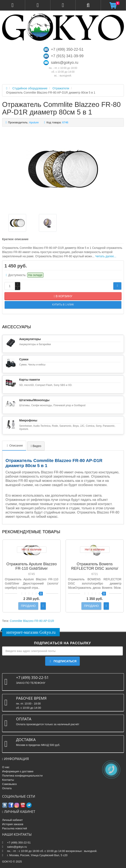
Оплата (7, 788)
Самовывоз (9, 784)
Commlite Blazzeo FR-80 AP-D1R (32, 621)
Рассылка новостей (14, 828)
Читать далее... (106, 256)
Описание (14, 446)
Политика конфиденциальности (22, 776)
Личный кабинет (12, 820)
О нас (6, 767)
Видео (36, 446)
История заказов (13, 824)
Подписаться (62, 661)
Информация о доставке (18, 771)
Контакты (8, 780)
